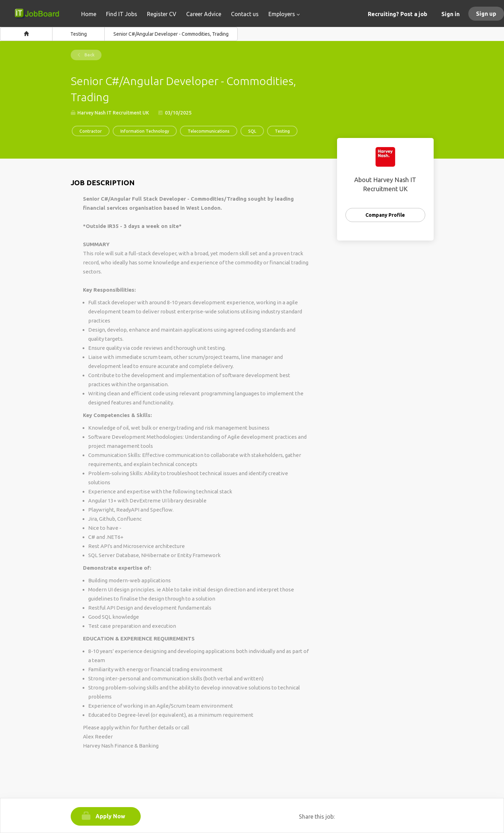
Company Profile (385, 215)
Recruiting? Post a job (398, 14)
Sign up (486, 14)
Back (89, 55)
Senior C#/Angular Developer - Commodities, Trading (171, 34)
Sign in (450, 14)
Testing (79, 34)
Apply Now (110, 816)
